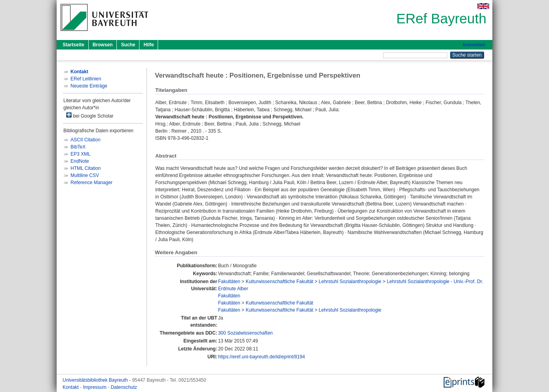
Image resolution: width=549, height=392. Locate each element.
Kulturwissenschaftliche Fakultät (279, 282)
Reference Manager (91, 183)
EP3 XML (81, 154)
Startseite (73, 45)
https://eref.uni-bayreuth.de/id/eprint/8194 (261, 357)
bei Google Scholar (90, 115)
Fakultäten (229, 282)
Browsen (103, 45)
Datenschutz (124, 387)
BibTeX (78, 147)
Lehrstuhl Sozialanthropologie (350, 282)
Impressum (95, 387)
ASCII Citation (85, 140)
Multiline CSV (85, 175)
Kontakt (71, 387)
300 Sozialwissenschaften (245, 333)
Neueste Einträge (89, 86)
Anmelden (474, 45)
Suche (128, 45)
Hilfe (149, 45)
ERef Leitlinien (86, 79)
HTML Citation (86, 168)
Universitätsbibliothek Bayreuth (96, 380)
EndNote (80, 161)
